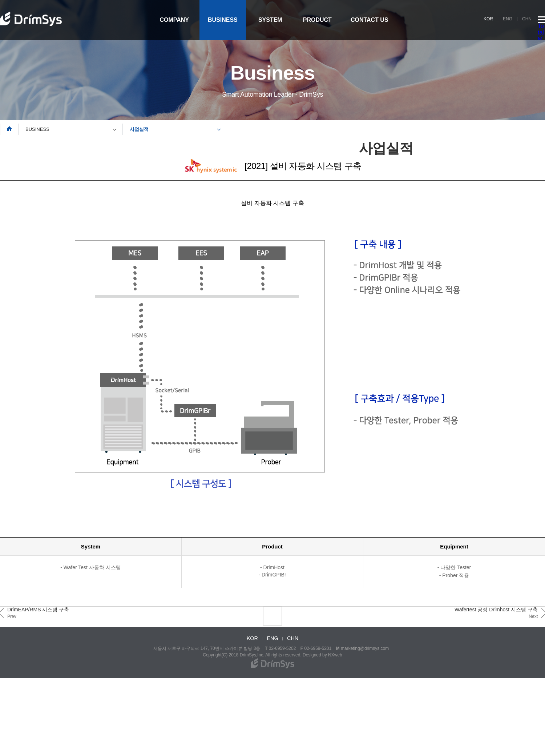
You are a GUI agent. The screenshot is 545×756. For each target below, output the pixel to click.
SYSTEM (270, 20)
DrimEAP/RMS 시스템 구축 (38, 613)
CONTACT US (370, 20)
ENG (508, 19)
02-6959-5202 (282, 648)
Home (9, 129)
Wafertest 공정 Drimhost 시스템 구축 (496, 613)
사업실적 (139, 129)
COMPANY (174, 20)
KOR (488, 19)
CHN (527, 19)
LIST (272, 616)
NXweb (335, 655)
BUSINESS (223, 20)
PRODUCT (317, 20)
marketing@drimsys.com (365, 648)
